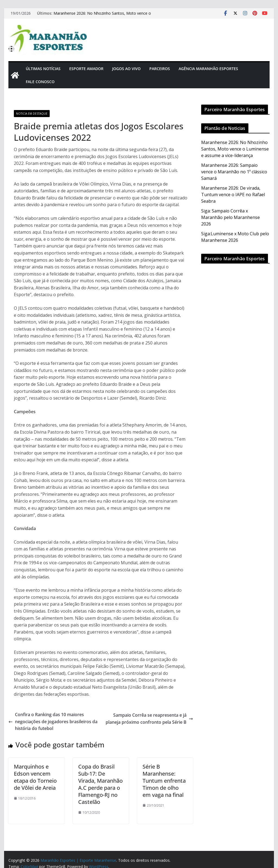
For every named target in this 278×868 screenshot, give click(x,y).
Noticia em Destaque (32, 114)
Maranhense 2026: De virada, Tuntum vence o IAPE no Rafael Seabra (233, 195)
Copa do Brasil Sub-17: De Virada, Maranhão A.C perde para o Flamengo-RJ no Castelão (100, 784)
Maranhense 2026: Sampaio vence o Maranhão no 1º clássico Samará (234, 172)
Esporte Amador (86, 69)
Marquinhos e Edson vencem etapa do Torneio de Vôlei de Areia (35, 777)
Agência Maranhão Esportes (208, 69)
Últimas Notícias (43, 69)
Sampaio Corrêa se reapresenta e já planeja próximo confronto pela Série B (149, 719)
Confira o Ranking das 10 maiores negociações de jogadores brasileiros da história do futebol (53, 721)
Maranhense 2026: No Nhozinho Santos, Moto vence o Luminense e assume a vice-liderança (102, 16)
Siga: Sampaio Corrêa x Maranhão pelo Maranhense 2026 (230, 217)
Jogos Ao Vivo (126, 69)
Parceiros (160, 69)
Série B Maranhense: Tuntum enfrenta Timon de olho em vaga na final (164, 781)
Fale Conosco (40, 82)
